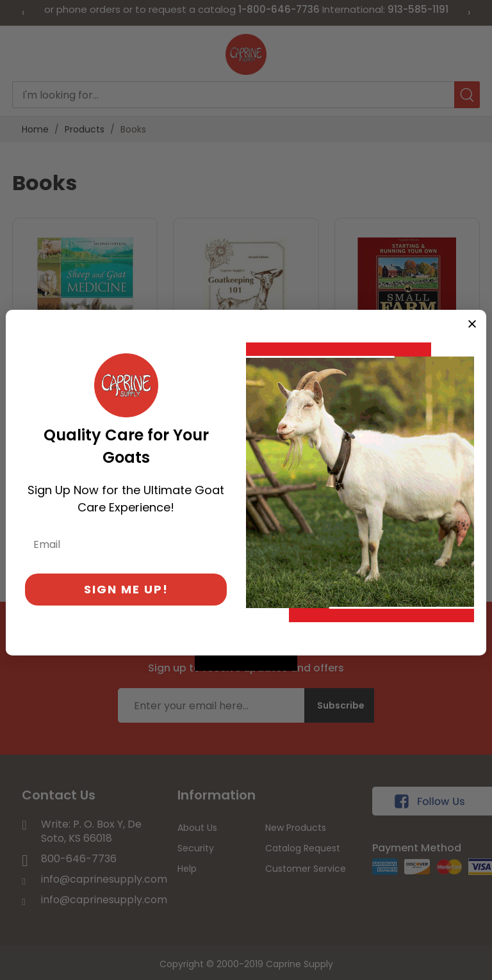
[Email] (126, 545)
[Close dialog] (472, 324)
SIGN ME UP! (126, 589)
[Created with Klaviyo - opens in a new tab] (246, 663)
